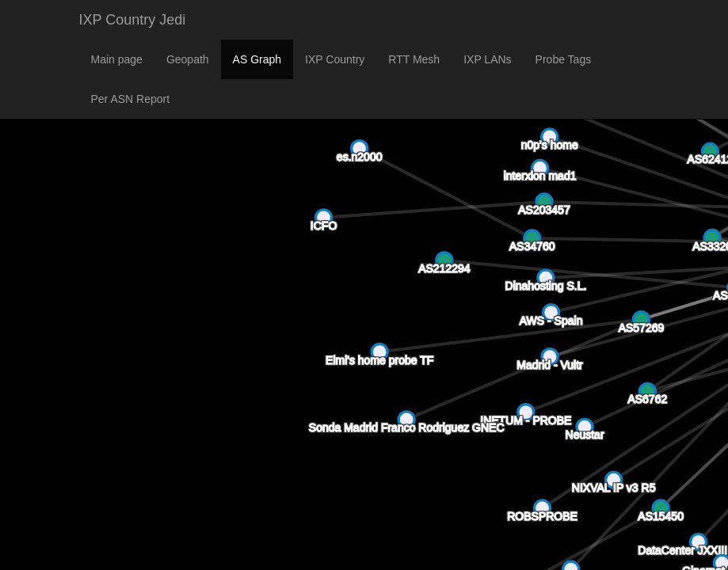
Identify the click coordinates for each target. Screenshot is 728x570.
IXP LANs (487, 59)
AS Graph (257, 59)
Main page (117, 59)
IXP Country (335, 59)
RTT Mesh (414, 59)
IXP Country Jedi (133, 20)
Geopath (188, 59)
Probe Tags (564, 59)
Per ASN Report (131, 99)
